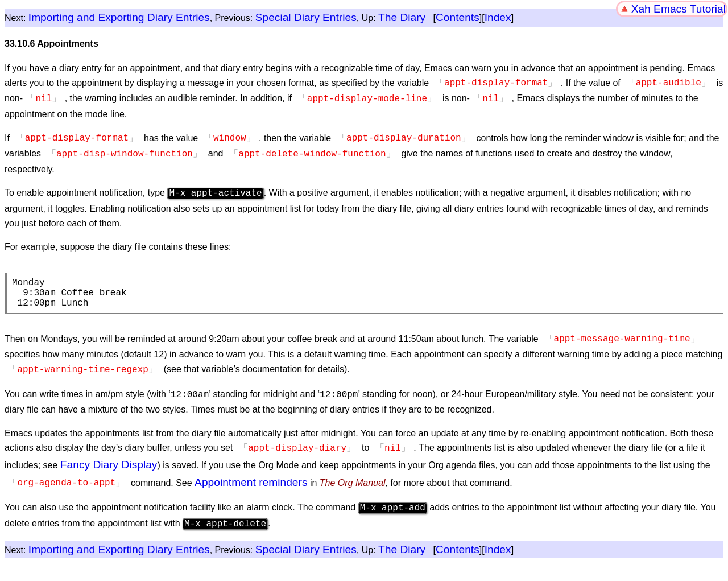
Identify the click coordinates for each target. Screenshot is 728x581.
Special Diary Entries (306, 17)
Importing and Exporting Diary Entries (119, 17)
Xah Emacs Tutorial (679, 9)
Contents (458, 17)
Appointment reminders (251, 479)
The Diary (402, 17)
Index (498, 17)
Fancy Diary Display (109, 461)
